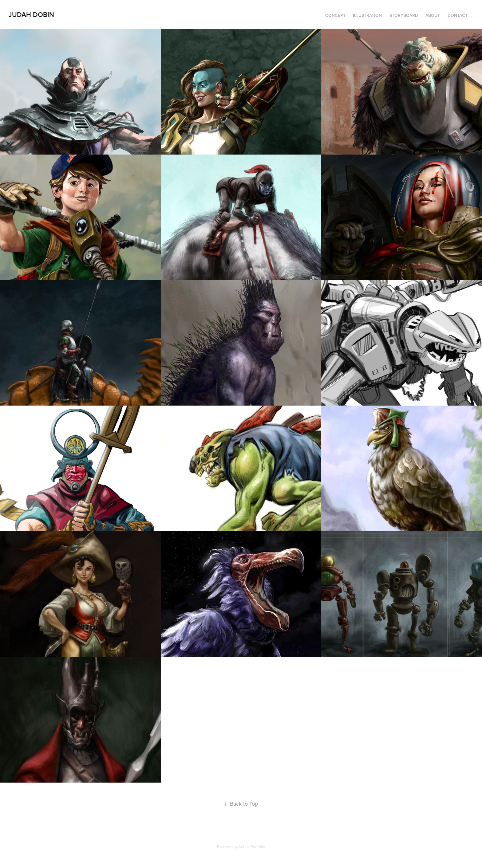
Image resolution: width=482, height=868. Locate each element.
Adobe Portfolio (252, 846)
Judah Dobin (31, 14)
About (433, 15)
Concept (335, 15)
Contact (458, 15)
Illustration (367, 15)
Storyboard (404, 15)
